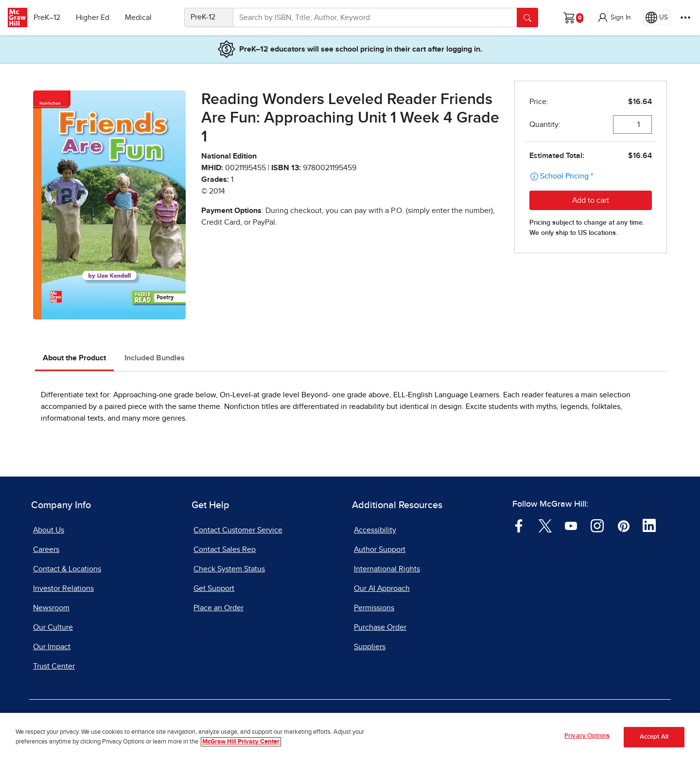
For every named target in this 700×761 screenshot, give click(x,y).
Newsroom (51, 608)
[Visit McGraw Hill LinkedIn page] (649, 525)
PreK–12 (52, 18)
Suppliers (370, 647)
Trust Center (54, 666)
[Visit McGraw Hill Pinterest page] (623, 525)
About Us (49, 530)
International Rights (387, 569)
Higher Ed (98, 18)
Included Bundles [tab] (155, 358)
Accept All (654, 737)
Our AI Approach (382, 588)
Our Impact (52, 647)
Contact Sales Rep (225, 549)
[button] (614, 18)
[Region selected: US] (657, 18)
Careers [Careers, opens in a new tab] (46, 549)
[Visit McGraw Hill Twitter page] (545, 525)
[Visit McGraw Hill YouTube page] (571, 525)
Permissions (374, 608)
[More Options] (685, 18)
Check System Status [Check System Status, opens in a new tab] (229, 569)
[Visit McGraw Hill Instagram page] (597, 525)
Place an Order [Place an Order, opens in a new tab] (219, 608)
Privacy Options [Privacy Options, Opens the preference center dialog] (587, 736)
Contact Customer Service (238, 530)
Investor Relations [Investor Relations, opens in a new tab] (63, 588)
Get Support (214, 588)
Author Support (380, 549)
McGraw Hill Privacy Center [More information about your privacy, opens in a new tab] (241, 742)
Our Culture (53, 627)
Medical (144, 18)
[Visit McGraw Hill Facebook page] (519, 525)
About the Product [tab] (74, 358)
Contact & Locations (67, 569)
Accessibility (375, 530)
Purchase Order (380, 627)
